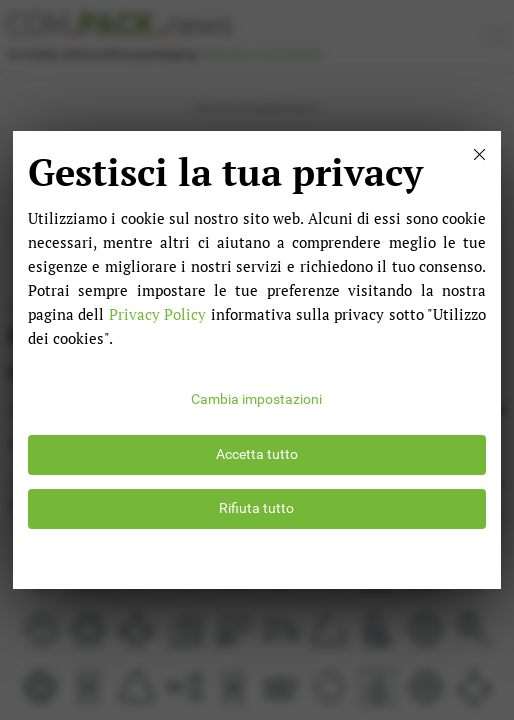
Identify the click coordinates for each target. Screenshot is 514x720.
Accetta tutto (257, 454)
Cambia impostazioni (256, 399)
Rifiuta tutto (256, 508)
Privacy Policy (157, 314)
